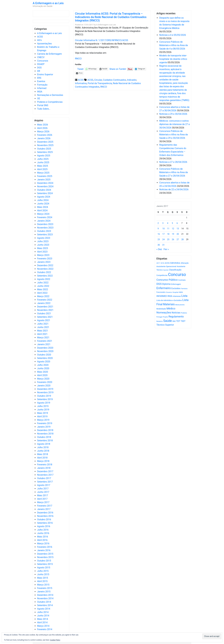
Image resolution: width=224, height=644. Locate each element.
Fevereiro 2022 (45, 300)
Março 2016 (43, 544)
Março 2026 (43, 132)
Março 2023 (43, 255)
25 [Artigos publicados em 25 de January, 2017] (168, 239)
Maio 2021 (43, 331)
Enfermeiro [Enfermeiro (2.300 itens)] (164, 288)
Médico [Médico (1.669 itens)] (171, 309)
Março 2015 (43, 585)
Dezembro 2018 (45, 430)
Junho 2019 (43, 410)
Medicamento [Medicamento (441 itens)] (180, 305)
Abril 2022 (42, 293)
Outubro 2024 (44, 190)
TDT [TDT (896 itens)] (178, 321)
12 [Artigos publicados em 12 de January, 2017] (173, 229)
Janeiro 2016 (44, 550)
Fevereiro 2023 (45, 259)
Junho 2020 (43, 368)
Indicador (132, 80)
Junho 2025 (43, 162)
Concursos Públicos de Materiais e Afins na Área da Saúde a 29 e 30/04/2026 (173, 135)
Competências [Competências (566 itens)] (162, 275)
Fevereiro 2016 (45, 547)
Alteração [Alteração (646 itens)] (185, 263)
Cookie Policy (55, 640)
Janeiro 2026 (44, 138)
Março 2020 (43, 379)
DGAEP (41, 64)
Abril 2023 (42, 252)
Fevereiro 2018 (45, 465)
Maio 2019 (43, 413)
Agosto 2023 (44, 238)
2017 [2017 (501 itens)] (158, 263)
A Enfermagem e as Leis (48, 3)
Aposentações (44, 44)
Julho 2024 (43, 200)
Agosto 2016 (44, 526)
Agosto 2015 (44, 568)
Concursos (43, 61)
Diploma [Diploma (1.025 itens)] (166, 284)
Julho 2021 (43, 324)
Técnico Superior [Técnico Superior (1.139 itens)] (165, 325)
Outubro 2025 (44, 149)
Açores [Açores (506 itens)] (166, 270)
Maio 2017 (43, 495)
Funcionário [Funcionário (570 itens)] (161, 292)
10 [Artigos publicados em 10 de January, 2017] (163, 229)
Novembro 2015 (45, 557)
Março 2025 (43, 173)
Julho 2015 (43, 571)
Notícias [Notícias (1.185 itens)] (176, 313)
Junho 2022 (43, 286)
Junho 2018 (43, 451)
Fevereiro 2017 (45, 506)
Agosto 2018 (44, 444)
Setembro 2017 (45, 482)
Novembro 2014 (45, 598)
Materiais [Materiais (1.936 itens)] (169, 304)
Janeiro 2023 (44, 262)
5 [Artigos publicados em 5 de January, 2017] (172, 223)
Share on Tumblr (118, 69)
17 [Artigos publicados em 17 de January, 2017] (163, 234)
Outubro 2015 (44, 561)
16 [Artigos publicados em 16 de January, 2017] (159, 234)
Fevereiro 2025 (45, 176)
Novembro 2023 (45, 228)
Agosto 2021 (44, 320)
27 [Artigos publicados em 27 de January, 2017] (178, 239)
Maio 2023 (43, 248)
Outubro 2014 (44, 602)
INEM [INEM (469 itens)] (181, 292)
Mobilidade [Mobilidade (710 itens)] (161, 309)
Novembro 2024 (45, 186)
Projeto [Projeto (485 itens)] (165, 317)
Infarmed (42, 88)
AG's (39, 40)
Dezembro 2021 (45, 307)
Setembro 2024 (45, 193)
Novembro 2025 (45, 145)
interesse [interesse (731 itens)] (177, 296)
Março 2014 (43, 626)
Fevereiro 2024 (45, 217)
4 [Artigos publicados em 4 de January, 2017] (168, 223)
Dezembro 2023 (45, 224)
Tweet (80, 69)
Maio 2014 (43, 619)
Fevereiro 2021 (45, 341)
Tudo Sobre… (44, 109)
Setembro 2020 (45, 358)
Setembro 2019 (45, 399)
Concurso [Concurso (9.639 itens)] (177, 275)
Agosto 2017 (44, 485)
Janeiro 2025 (44, 180)
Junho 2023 (43, 245)
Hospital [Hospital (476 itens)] (175, 292)
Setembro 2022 (45, 276)
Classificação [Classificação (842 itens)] (175, 270)
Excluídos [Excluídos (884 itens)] (176, 288)
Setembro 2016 (45, 523)
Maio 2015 (43, 578)
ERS (39, 78)
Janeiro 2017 (44, 509)
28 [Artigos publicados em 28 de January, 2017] (182, 239)
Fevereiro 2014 (45, 629)
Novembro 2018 (45, 434)
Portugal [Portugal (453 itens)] (159, 317)
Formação (42, 85)
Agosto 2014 (44, 609)
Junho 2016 (43, 533)
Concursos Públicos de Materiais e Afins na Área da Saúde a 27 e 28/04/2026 (173, 172)
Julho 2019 (43, 406)
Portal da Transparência (100, 83)
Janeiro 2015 (44, 592)
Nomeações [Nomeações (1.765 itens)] (164, 312)
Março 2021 (43, 338)
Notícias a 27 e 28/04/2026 (173, 162)
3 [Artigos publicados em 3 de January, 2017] (163, 223)
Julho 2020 (43, 365)
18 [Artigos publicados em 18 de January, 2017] (168, 234)
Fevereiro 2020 (45, 382)
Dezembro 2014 (45, 595)
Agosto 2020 (44, 362)
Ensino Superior (45, 74)
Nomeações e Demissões (50, 95)
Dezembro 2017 (45, 471)
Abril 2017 (42, 499)
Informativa (81, 83)
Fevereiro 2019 (45, 423)
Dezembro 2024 (45, 183)
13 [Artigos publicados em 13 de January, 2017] (178, 229)
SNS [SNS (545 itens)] (174, 321)
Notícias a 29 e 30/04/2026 (173, 114)
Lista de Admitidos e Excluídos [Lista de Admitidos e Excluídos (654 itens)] (169, 300)
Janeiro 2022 (44, 303)
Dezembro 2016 (45, 513)
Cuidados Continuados (115, 80)
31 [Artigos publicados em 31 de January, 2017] (163, 245)
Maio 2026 (43, 125)
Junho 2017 (43, 492)
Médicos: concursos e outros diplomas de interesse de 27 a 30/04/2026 (174, 124)
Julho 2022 (43, 283)
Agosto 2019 (44, 403)
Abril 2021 (42, 334)
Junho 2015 (43, 574)
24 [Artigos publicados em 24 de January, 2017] (163, 239)
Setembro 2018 (45, 441)
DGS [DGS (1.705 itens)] (159, 284)
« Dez (159, 249)
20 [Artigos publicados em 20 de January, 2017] (178, 234)
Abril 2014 (42, 622)
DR (39, 71)
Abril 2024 (42, 210)
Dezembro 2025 (45, 142)
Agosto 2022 (44, 279)
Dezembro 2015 (45, 554)
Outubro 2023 (44, 231)
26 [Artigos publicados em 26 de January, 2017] (173, 239)
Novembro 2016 (45, 516)
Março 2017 (43, 502)
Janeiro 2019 (44, 427)
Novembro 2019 (45, 392)
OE (39, 98)
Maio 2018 (43, 454)
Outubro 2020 (44, 355)
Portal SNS (43, 105)
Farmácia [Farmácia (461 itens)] (184, 289)
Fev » (166, 249)
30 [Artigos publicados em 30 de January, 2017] (159, 245)
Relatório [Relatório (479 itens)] (160, 321)
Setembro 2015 (45, 564)
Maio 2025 (43, 166)
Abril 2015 (42, 581)
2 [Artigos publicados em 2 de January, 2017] (158, 223)
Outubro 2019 (44, 396)
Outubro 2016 (44, 519)
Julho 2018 (43, 447)
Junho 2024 (43, 204)
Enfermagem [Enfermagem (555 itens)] (176, 284)
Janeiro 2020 (44, 386)
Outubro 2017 (44, 478)
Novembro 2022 (45, 269)
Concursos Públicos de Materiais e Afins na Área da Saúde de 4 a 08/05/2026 (173, 45)
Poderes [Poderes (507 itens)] (184, 313)
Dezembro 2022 (45, 265)
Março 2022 (43, 296)
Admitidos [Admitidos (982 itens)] (175, 263)
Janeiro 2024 (44, 221)
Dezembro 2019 (45, 389)
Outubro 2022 (44, 272)
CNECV (41, 57)
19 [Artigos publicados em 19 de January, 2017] (173, 234)
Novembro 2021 (45, 310)
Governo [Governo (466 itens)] (169, 292)
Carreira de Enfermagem (49, 54)
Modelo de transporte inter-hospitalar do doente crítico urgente (173, 59)
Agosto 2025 (44, 156)
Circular (98, 80)
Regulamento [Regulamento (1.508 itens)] (176, 316)
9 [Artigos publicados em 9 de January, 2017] (158, 229)
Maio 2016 (43, 537)
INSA (40, 92)
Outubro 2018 (44, 437)
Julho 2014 (43, 612)
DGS (39, 68)
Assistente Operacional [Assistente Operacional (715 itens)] (166, 266)
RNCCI (78, 59)
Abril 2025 (42, 169)
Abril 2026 (42, 128)
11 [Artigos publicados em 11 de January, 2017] (168, 229)
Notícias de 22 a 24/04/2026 (174, 189)
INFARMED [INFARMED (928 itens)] (162, 296)
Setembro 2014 (45, 605)
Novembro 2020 (45, 351)
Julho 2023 (43, 241)
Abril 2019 (42, 416)
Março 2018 (43, 461)
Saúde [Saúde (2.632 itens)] (168, 321)
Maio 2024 (43, 207)
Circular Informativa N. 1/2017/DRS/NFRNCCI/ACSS (102, 40)
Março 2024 (43, 214)
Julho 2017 (43, 489)
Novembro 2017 (45, 475)
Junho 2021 (43, 327)
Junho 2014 (43, 616)
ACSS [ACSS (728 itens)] (167, 263)
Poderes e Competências (50, 102)
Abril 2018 (42, 458)
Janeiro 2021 (44, 344)
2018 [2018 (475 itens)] (162, 263)
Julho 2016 (43, 530)
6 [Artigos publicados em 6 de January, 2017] (177, 223)
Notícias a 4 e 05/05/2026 (173, 35)
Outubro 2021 (44, 313)
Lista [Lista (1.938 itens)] (184, 296)
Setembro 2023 (45, 235)
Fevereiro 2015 (45, 588)
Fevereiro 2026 (45, 135)
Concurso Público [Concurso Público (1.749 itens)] (167, 280)
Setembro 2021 (45, 317)
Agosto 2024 (44, 197)
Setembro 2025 (45, 152)
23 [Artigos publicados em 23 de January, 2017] (159, 239)
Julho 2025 (43, 159)
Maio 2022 (43, 289)
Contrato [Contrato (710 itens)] (182, 280)
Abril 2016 (42, 540)
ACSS (40, 37)
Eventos (41, 81)
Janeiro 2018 (44, 468)
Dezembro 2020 (45, 348)
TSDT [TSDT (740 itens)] (183, 321)
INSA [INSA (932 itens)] (170, 296)
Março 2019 (43, 420)
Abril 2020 (42, 375)
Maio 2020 (43, 372)
